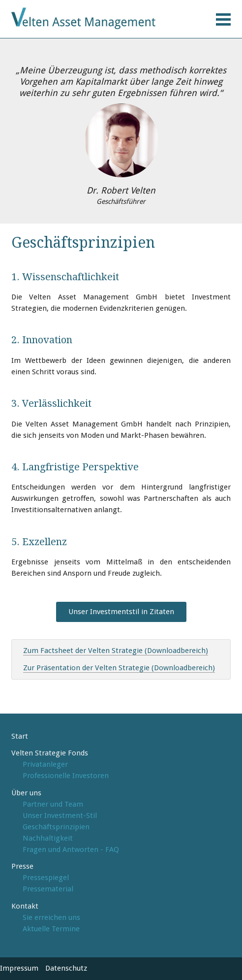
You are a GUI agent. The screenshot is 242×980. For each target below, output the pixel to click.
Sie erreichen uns (51, 917)
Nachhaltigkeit (48, 838)
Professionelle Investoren (66, 776)
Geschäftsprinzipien (56, 827)
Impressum (19, 968)
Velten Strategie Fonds (50, 753)
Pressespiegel (46, 878)
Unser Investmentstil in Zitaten (121, 612)
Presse (22, 866)
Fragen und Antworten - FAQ (71, 849)
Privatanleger (45, 764)
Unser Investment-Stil (60, 816)
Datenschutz (66, 968)
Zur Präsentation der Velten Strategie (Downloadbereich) (119, 668)
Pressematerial (48, 889)
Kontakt (25, 906)
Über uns (26, 793)
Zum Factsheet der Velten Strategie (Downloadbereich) (116, 651)
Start (20, 736)
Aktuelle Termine (51, 929)
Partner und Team (53, 804)
